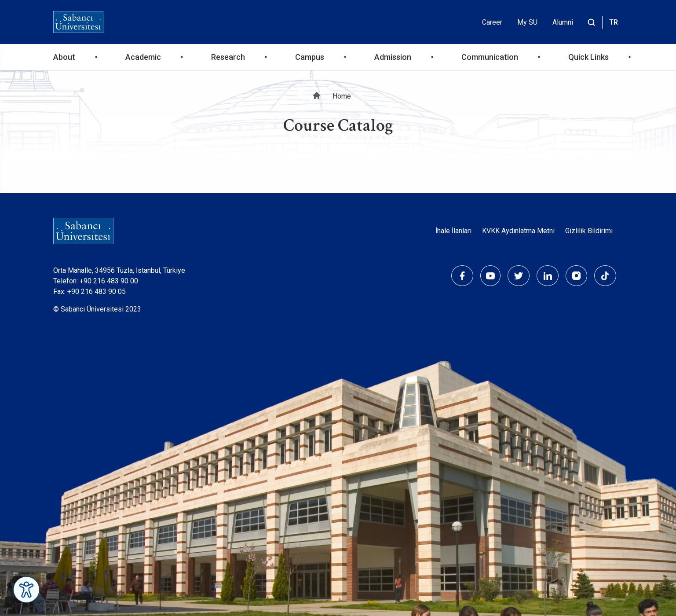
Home (342, 96)
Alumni (563, 22)
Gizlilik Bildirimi (589, 231)
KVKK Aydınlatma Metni (518, 231)
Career (492, 22)
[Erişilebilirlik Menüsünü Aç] (26, 590)
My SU (527, 22)
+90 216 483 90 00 (109, 281)
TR (614, 22)
